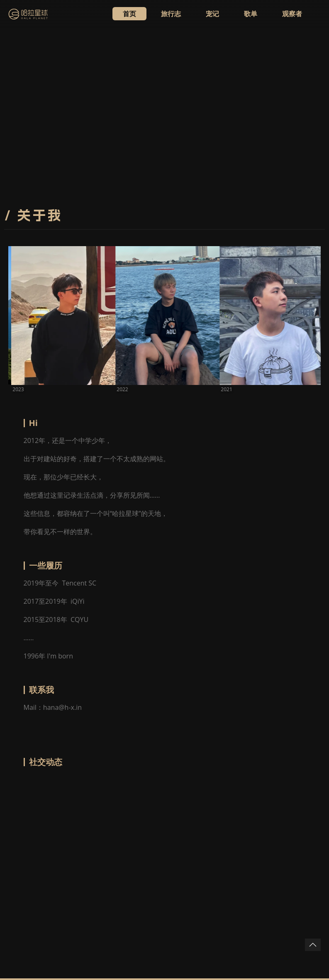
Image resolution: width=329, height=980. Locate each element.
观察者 (292, 14)
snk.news (108, 928)
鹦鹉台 (83, 928)
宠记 (212, 14)
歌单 (251, 14)
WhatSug (58, 928)
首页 (129, 14)
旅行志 (171, 14)
